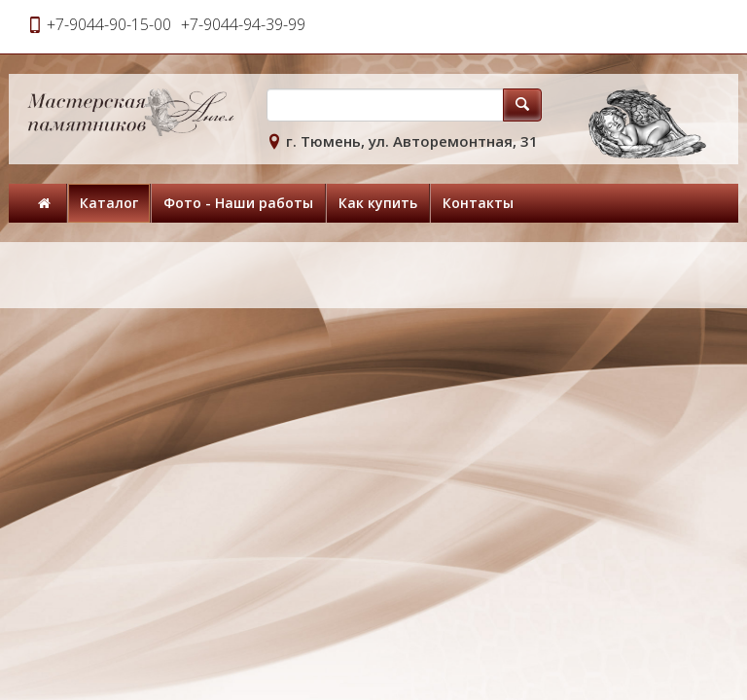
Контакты (478, 203)
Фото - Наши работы (238, 203)
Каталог (109, 203)
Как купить (378, 203)
